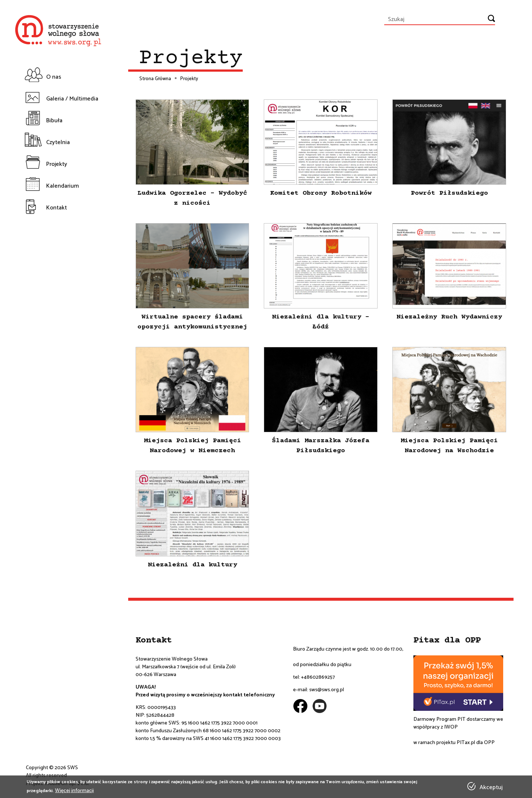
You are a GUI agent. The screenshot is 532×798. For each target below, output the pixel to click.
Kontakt (57, 208)
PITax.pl (466, 743)
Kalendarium (62, 186)
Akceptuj (491, 788)
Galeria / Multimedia (72, 99)
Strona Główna (155, 79)
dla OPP (485, 743)
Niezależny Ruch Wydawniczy (449, 317)
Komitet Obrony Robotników (321, 193)
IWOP (451, 727)
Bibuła (54, 121)
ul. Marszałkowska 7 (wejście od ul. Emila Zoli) (186, 667)
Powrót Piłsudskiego (449, 193)
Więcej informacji (74, 791)
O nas (54, 77)
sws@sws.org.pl (327, 690)
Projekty (57, 164)
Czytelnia (58, 142)
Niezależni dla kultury (192, 565)
